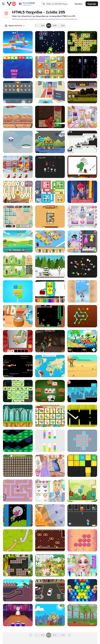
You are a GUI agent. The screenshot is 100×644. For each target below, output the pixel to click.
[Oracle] (50, 117)
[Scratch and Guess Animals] (18, 341)
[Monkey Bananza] (50, 316)
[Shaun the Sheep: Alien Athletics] (82, 92)
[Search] (43, 4)
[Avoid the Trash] (82, 515)
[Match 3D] (82, 266)
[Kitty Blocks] (18, 565)
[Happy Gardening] (50, 565)
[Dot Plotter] (82, 540)
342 (63, 26)
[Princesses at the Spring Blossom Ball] (50, 466)
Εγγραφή (92, 4)
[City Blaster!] (50, 615)
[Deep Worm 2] (18, 117)
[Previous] (31, 635)
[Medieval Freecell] (18, 192)
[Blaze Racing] (50, 515)
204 (43, 26)
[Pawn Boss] (50, 92)
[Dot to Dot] (82, 316)
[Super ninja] (18, 416)
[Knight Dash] (18, 92)
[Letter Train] (18, 241)
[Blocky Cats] (82, 491)
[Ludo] (50, 192)
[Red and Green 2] (82, 615)
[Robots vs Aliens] (18, 217)
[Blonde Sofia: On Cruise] (50, 491)
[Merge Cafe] (50, 241)
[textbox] (15, 26)
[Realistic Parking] (50, 590)
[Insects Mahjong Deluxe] (18, 391)
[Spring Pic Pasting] (82, 341)
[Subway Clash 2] (50, 341)
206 (55, 26)
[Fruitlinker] (82, 42)
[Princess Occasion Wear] (82, 565)
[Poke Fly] (18, 142)
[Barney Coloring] (82, 167)
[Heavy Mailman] (82, 142)
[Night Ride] (82, 67)
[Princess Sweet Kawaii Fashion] (82, 217)
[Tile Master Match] (50, 217)
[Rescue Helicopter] (82, 391)
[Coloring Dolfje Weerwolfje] (18, 515)
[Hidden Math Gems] (50, 67)
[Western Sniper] (82, 366)
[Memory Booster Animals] (50, 416)
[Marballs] (18, 441)
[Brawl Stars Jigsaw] (82, 192)
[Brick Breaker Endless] (50, 42)
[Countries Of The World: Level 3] (50, 366)
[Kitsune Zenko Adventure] (18, 590)
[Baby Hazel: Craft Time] (82, 117)
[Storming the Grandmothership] (18, 366)
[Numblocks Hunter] (18, 67)
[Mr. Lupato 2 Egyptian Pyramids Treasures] (50, 540)
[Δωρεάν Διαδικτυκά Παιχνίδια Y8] (12, 4)
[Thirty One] (50, 391)
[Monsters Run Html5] (50, 142)
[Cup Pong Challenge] (18, 615)
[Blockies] (18, 291)
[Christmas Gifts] (18, 167)
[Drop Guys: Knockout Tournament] (18, 42)
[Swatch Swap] (50, 441)
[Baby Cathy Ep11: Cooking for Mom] (18, 316)
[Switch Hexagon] (82, 416)
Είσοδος (79, 4)
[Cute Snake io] (18, 540)
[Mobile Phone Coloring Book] (50, 291)
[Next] (69, 635)
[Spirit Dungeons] (50, 167)
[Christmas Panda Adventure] (50, 266)
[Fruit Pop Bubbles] (82, 590)
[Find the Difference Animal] (18, 466)
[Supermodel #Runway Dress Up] (82, 241)
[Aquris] (82, 441)
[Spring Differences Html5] (18, 266)
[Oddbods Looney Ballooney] (82, 291)
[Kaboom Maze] (18, 491)
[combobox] (15, 26)
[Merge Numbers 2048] (82, 466)
